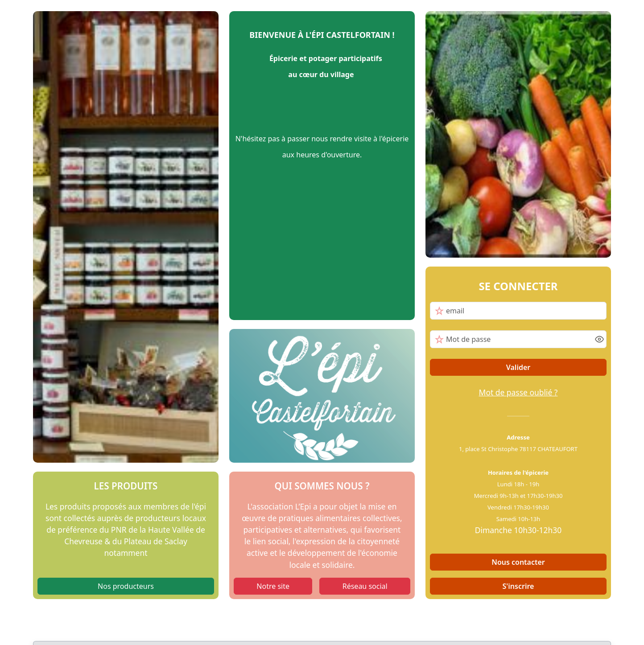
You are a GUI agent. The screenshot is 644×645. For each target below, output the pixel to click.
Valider (518, 367)
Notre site (273, 586)
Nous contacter (518, 562)
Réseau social (365, 586)
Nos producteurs (126, 586)
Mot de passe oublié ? (518, 392)
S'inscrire (518, 586)
